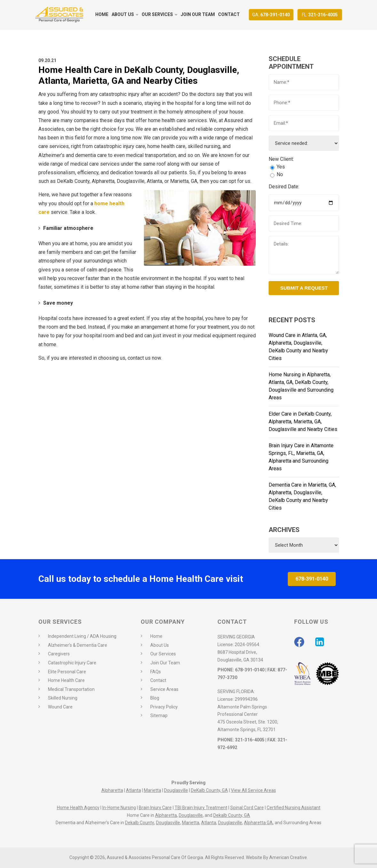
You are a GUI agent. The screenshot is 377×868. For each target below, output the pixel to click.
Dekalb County (140, 823)
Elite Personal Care (67, 672)
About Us (160, 645)
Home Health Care (66, 680)
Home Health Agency (78, 808)
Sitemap (159, 716)
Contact (158, 680)
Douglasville (176, 790)
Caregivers (59, 654)
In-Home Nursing (119, 808)
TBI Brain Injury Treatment (201, 808)
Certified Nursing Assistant (294, 808)
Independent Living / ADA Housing (82, 636)
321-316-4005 (320, 15)
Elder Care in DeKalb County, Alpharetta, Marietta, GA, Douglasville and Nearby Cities (303, 422)
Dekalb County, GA (232, 815)
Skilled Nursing (63, 698)
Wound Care (60, 707)
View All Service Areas (253, 790)
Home (156, 636)
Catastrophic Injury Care (72, 663)
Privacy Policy (164, 707)
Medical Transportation (71, 689)
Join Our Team (165, 663)
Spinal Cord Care (247, 808)
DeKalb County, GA (209, 790)
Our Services (163, 654)
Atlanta (134, 790)
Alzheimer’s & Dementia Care (78, 645)
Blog (155, 698)
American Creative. (289, 857)
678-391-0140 (271, 15)
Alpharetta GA (258, 823)
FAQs (156, 672)
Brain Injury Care (155, 808)
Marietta (153, 790)
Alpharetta (112, 790)
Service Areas (164, 689)
